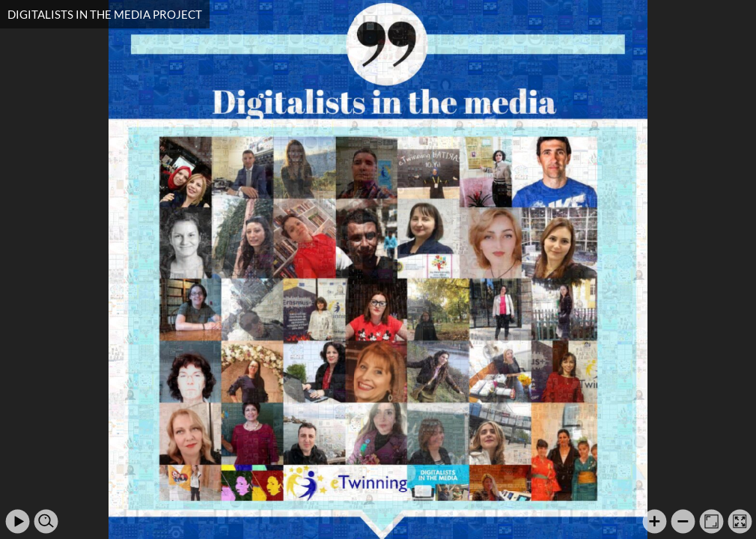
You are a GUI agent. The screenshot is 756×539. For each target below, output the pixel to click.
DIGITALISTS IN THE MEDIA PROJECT (105, 14)
